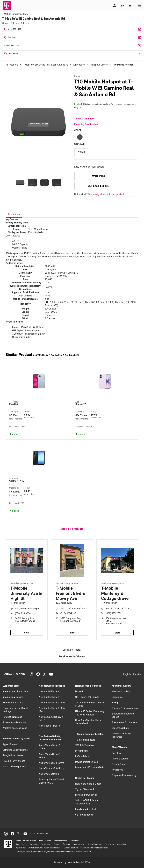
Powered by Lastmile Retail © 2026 (72, 862)
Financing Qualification (86, 124)
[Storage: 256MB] (81, 152)
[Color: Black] (80, 137)
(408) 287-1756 (114, 613)
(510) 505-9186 (68, 613)
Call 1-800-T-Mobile (99, 186)
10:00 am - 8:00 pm (27, 609)
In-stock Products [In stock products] (73, 46)
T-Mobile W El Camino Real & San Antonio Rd (46, 65)
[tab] (14, 214)
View (27, 633)
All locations (12, 65)
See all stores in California (72, 656)
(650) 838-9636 (23, 613)
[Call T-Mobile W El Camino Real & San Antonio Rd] (73, 29)
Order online (98, 176)
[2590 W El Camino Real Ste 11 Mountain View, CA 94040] (73, 38)
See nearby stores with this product (106, 194)
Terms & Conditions (84, 119)
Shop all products (72, 529)
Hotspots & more (99, 65)
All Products (79, 65)
